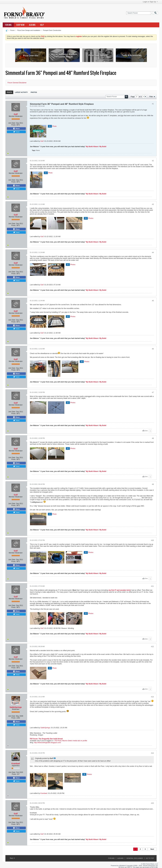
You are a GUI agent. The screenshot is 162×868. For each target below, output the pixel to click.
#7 (153, 392)
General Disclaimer (135, 858)
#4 (153, 253)
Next (152, 849)
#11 (152, 586)
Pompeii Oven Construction (52, 30)
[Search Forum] (140, 13)
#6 (153, 349)
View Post (55, 758)
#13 (152, 697)
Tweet (16, 132)
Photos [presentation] (34, 92)
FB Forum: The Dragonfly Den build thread (46, 739)
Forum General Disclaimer (17, 83)
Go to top (150, 858)
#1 (153, 104)
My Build (103, 147)
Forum (12, 30)
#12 (152, 647)
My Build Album (92, 147)
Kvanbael (16, 764)
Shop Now (20, 25)
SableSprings (16, 707)
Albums (32, 25)
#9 (153, 484)
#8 (153, 438)
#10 (152, 540)
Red (12, 858)
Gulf (16, 114)
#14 (152, 753)
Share (16, 129)
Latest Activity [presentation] (21, 92)
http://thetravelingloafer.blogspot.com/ (47, 743)
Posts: (14, 125)
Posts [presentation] (9, 92)
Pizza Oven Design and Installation (29, 30)
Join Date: (12, 123)
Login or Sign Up (150, 2)
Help (42, 25)
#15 (152, 803)
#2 (153, 161)
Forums (8, 25)
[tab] (9, 92)
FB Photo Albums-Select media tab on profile (71, 741)
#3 (153, 204)
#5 (153, 301)
